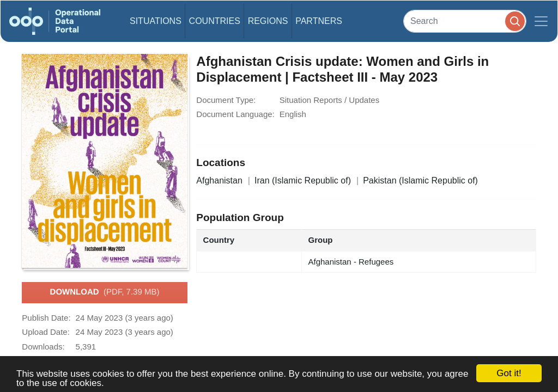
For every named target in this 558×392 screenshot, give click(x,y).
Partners (319, 21)
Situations (156, 21)
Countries (215, 21)
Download (105, 292)
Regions (268, 21)
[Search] (465, 21)
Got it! (509, 373)
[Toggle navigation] (541, 21)
